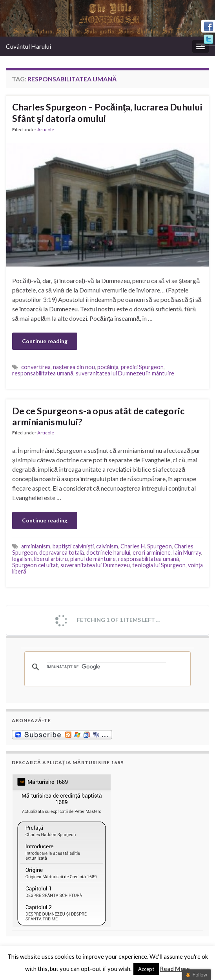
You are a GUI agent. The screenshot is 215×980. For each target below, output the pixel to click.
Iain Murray (187, 553)
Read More (175, 969)
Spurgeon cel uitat (35, 565)
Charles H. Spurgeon (146, 546)
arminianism (36, 546)
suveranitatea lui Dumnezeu (95, 565)
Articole (46, 130)
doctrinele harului (108, 553)
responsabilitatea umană (43, 373)
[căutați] (106, 667)
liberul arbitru (51, 559)
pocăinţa (108, 367)
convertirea (36, 367)
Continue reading (45, 341)
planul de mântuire (93, 559)
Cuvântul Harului (28, 46)
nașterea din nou (74, 367)
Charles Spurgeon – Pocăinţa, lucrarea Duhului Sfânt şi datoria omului (107, 113)
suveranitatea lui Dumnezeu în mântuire (125, 373)
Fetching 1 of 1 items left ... (107, 621)
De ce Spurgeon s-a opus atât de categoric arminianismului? (98, 416)
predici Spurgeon (142, 367)
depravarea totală (62, 553)
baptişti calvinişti (73, 546)
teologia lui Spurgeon (159, 565)
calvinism (107, 546)
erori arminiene (152, 553)
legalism (22, 559)
